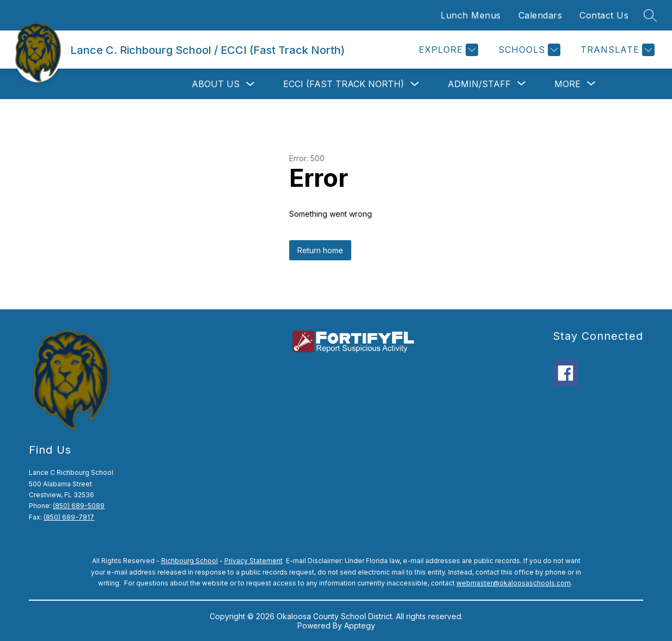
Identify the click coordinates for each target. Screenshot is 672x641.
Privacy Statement (253, 561)
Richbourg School (190, 561)
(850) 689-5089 (79, 506)
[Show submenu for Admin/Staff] (479, 84)
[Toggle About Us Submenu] (251, 84)
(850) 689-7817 (69, 517)
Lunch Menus (471, 15)
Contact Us (604, 15)
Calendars (540, 15)
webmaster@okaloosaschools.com (514, 583)
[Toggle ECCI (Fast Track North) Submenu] (415, 84)
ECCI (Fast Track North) (344, 84)
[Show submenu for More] (567, 84)
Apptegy (360, 625)
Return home (320, 250)
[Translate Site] (616, 50)
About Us (216, 84)
